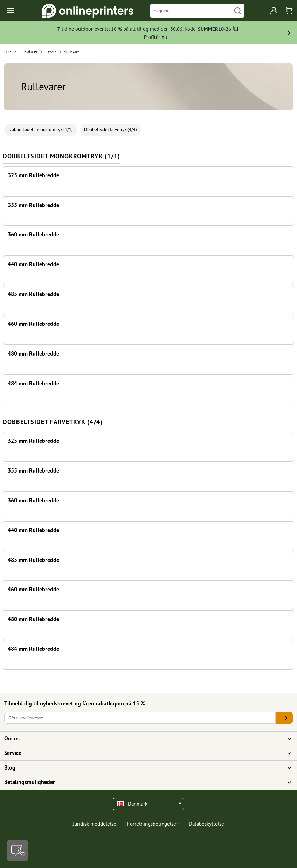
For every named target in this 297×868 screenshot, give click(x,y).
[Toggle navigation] (11, 11)
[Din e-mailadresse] (140, 718)
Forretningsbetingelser (153, 824)
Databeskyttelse (206, 824)
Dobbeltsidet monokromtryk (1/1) (41, 129)
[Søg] (238, 11)
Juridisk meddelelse (95, 824)
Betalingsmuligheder (144, 782)
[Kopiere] (236, 30)
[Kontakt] (18, 850)
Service (144, 753)
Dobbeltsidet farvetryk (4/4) (110, 129)
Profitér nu (156, 37)
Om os (144, 739)
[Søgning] (191, 11)
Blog (144, 768)
